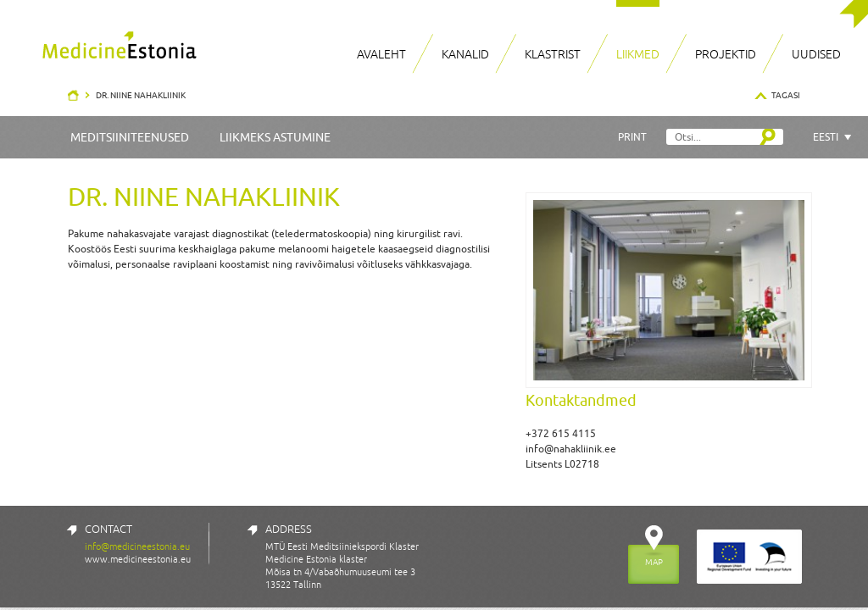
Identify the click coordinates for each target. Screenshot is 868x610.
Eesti (826, 137)
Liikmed (638, 54)
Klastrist (553, 54)
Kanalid (465, 54)
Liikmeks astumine (275, 137)
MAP (654, 562)
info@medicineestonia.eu (137, 546)
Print (632, 137)
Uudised (816, 54)
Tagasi (786, 95)
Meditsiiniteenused (130, 137)
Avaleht (381, 54)
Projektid (726, 54)
